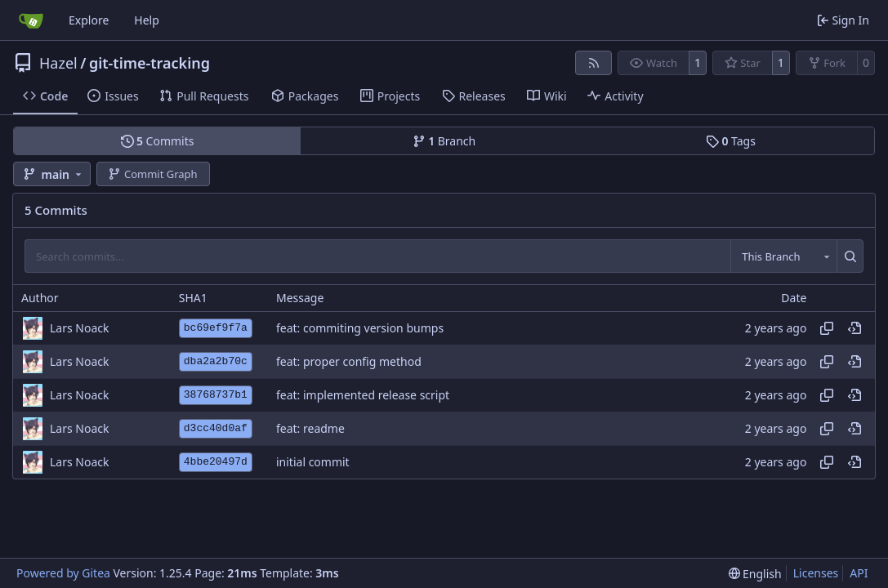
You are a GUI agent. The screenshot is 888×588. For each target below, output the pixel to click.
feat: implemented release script (363, 395)
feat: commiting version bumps (360, 328)
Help (147, 20)
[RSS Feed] (594, 63)
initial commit (313, 462)
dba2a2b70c (216, 361)
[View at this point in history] (855, 328)
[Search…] (850, 256)
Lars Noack (79, 328)
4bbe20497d (216, 462)
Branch (444, 141)
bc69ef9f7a (216, 328)
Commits (158, 141)
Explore (89, 20)
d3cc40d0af (216, 428)
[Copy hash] (827, 328)
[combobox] (783, 256)
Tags (731, 141)
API (859, 573)
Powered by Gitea (63, 573)
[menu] (755, 574)
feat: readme (310, 428)
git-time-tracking (149, 63)
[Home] (31, 20)
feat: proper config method (349, 361)
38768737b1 (216, 395)
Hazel (58, 63)
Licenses (816, 573)
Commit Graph (152, 174)
